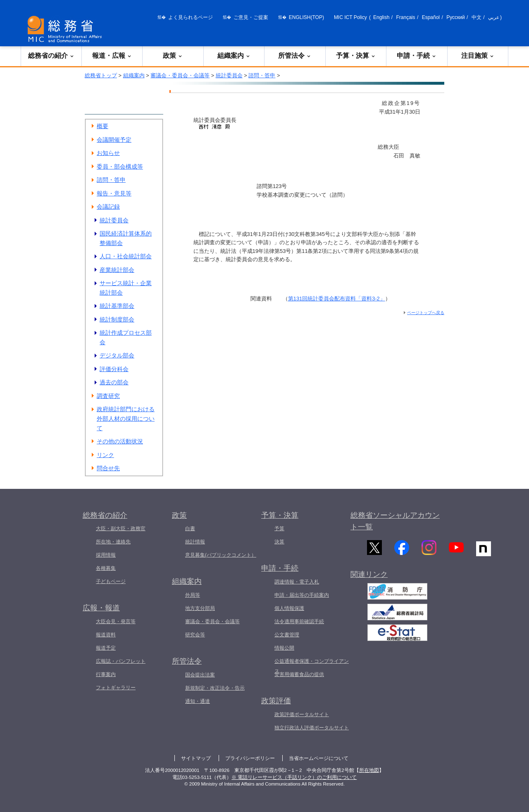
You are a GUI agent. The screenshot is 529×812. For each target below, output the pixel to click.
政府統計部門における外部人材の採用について (126, 418)
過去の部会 (114, 382)
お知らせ (108, 153)
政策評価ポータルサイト (302, 714)
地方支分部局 (200, 608)
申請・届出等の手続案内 (302, 595)
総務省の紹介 (51, 56)
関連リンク (369, 579)
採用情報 (106, 555)
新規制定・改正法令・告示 (215, 688)
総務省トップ (101, 75)
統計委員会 (229, 75)
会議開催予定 (114, 140)
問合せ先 (108, 468)
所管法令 (295, 56)
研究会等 (195, 635)
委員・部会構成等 (120, 167)
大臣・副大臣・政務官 (121, 529)
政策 (173, 56)
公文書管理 (287, 635)
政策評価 (276, 701)
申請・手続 (417, 56)
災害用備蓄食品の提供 (299, 674)
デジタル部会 (117, 355)
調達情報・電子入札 (297, 582)
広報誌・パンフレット (121, 661)
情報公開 (284, 648)
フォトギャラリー (116, 688)
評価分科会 (114, 369)
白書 (190, 529)
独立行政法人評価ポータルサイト (312, 728)
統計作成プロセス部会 (126, 337)
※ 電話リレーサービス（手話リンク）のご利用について (294, 777)
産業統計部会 (117, 270)
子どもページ (111, 581)
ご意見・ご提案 (251, 17)
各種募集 (106, 568)
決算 (279, 542)
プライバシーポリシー (250, 758)
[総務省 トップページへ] (67, 29)
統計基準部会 (117, 306)
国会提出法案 (200, 675)
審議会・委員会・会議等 (180, 75)
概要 (102, 126)
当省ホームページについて (319, 758)
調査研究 (108, 396)
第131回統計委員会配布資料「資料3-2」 (337, 299)
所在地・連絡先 (113, 542)
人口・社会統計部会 (126, 256)
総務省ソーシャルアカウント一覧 (395, 521)
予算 (279, 529)
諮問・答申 (262, 75)
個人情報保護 (289, 608)
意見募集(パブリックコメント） (221, 555)
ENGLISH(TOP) (306, 17)
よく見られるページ (191, 17)
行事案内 (106, 674)
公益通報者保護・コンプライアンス (312, 666)
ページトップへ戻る (426, 313)
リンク (105, 455)
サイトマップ (196, 758)
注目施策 (478, 56)
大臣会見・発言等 (116, 622)
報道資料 (106, 635)
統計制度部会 (117, 319)
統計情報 (195, 542)
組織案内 (234, 56)
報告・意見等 (114, 193)
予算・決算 (356, 56)
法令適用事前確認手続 (299, 622)
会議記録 (108, 207)
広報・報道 (101, 608)
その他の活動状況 (120, 441)
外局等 (193, 595)
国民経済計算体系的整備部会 (126, 238)
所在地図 (369, 770)
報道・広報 (112, 56)
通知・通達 (198, 701)
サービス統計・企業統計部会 (126, 288)
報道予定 (106, 648)
